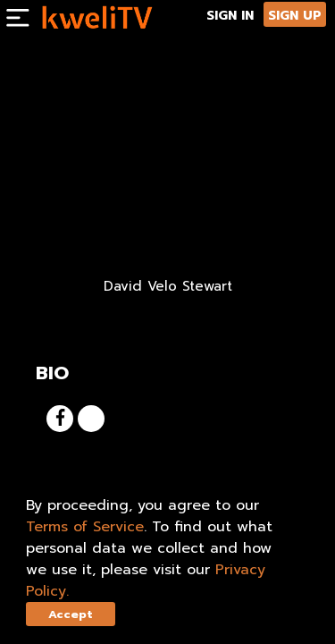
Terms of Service (85, 527)
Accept (71, 614)
